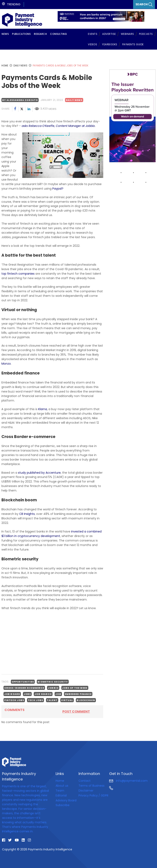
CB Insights (27, 514)
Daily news (74, 100)
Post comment (76, 712)
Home (60, 781)
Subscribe (63, 805)
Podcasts (146, 34)
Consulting (58, 34)
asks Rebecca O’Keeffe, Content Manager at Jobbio (58, 126)
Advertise (109, 34)
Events (93, 34)
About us (62, 786)
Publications (21, 34)
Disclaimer (86, 791)
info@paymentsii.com (128, 781)
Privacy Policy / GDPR (93, 795)
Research (40, 34)
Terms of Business (91, 786)
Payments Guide (133, 44)
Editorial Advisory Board (66, 798)
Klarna (43, 409)
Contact (85, 781)
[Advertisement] (52, 642)
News (5, 34)
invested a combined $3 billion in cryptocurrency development (52, 534)
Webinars (127, 34)
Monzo (6, 364)
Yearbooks (110, 44)
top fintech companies (18, 274)
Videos (93, 44)
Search (144, 4)
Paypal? (58, 189)
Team (60, 791)
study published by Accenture (39, 473)
